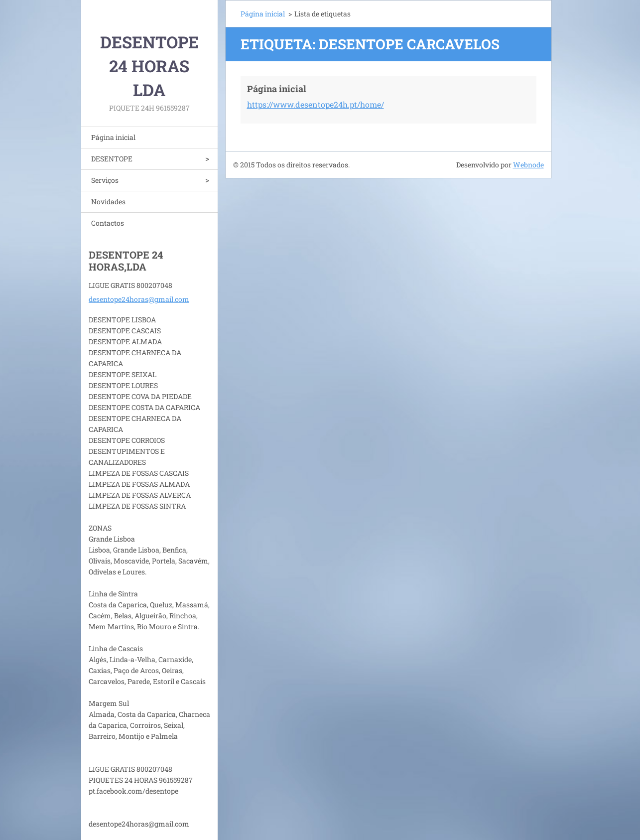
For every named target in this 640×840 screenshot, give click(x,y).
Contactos (108, 223)
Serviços (105, 180)
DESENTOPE (112, 159)
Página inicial (113, 137)
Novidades (108, 202)
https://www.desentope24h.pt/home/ (316, 104)
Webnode (528, 165)
